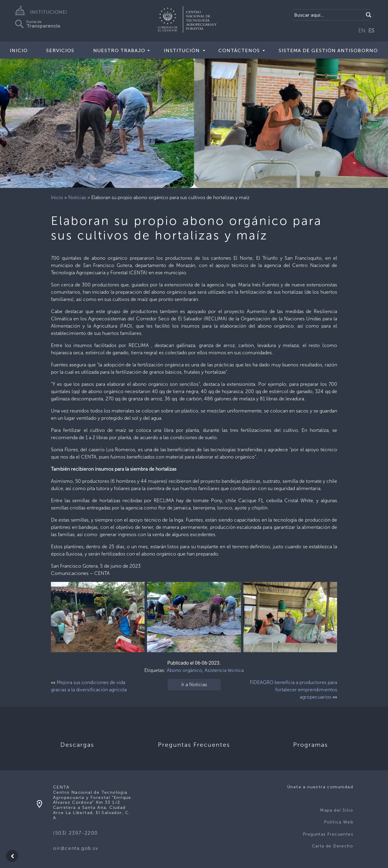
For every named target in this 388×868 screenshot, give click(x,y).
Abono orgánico (184, 670)
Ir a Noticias (194, 684)
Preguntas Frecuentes (328, 834)
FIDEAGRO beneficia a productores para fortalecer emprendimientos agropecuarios (293, 690)
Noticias (77, 197)
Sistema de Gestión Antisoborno (328, 50)
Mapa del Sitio (337, 810)
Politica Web (339, 822)
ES (371, 31)
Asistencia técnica (224, 670)
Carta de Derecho (333, 846)
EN (362, 31)
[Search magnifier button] (369, 15)
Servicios (60, 50)
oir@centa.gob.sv (76, 848)
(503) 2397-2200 (75, 833)
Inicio (19, 50)
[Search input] (328, 15)
